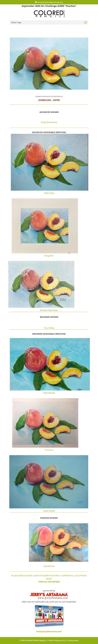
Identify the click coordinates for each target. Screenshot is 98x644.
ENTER (56, 100)
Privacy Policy (73, 640)
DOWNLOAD (45, 100)
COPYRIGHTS (67, 575)
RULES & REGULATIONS (22, 575)
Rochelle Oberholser (49, 310)
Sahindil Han (49, 566)
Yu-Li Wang (49, 328)
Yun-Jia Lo (49, 450)
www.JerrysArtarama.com (49, 631)
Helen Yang (49, 193)
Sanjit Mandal (49, 393)
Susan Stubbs (49, 511)
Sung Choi (49, 256)
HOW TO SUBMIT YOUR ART (47, 575)
